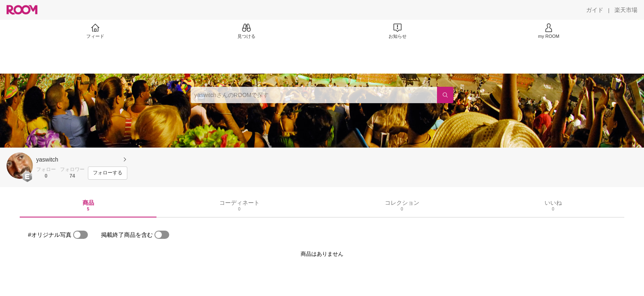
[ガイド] (595, 10)
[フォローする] (108, 173)
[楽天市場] (626, 10)
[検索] (445, 95)
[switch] (80, 235)
